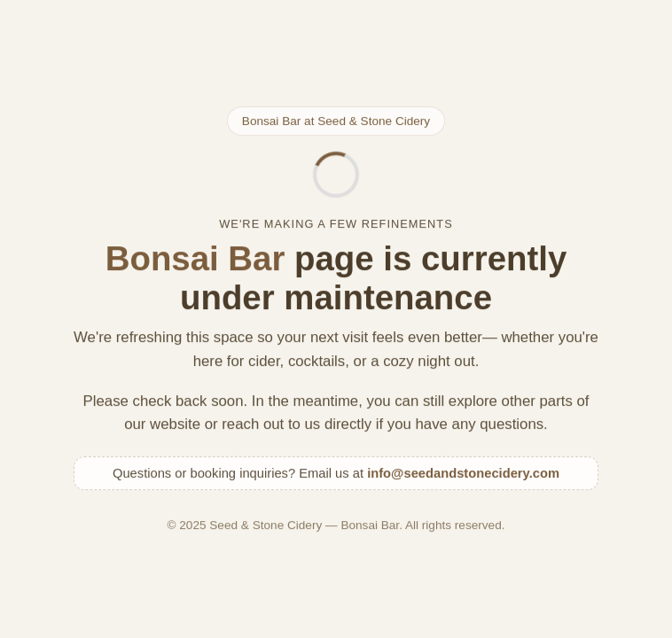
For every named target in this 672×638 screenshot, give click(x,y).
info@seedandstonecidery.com (463, 474)
